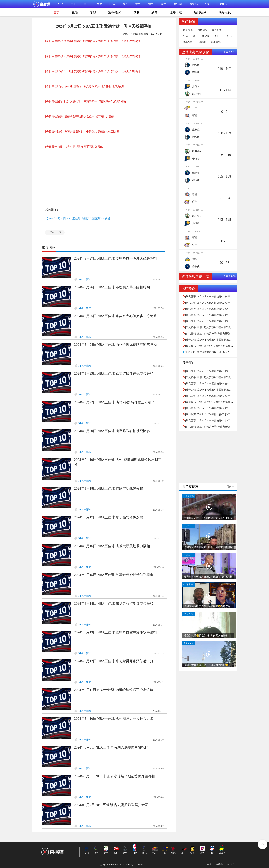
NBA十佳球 (55, 232)
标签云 (210, 864)
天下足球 (217, 30)
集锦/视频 (115, 12)
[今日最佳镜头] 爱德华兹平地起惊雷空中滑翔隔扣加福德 (80, 117)
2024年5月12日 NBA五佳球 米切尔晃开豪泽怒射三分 (114, 661)
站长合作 (231, 864)
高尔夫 (222, 853)
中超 (74, 4)
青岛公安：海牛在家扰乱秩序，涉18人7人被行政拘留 (214, 352)
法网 (202, 853)
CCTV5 (218, 36)
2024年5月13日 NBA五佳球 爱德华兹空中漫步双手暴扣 (115, 632)
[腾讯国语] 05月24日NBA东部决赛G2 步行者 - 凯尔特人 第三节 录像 (221, 321)
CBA (112, 4)
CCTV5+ (230, 36)
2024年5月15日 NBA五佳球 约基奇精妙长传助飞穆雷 (114, 575)
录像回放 (202, 30)
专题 (93, 12)
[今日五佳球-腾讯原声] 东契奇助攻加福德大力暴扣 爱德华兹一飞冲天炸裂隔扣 (93, 56)
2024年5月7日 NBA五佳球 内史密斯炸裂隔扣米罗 (111, 805)
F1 (182, 853)
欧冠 (125, 4)
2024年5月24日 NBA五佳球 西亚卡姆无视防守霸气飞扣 (115, 345)
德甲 (151, 4)
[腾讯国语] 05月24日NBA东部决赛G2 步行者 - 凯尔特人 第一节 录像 (221, 297)
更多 (229, 486)
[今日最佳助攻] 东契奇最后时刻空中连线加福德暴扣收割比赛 (82, 132)
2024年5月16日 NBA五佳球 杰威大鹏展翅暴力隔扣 (112, 546)
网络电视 (225, 12)
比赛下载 (176, 12)
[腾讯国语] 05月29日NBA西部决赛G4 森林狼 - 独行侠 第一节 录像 (220, 384)
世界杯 (178, 4)
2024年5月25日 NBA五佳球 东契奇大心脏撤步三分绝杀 (115, 316)
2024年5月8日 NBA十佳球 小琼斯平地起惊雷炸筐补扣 (115, 776)
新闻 (155, 12)
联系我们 (220, 864)
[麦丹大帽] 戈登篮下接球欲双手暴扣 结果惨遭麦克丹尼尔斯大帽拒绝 (221, 340)
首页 (57, 13)
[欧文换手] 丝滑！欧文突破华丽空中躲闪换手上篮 (212, 327)
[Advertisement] (104, 180)
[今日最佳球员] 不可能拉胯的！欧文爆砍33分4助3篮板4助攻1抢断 (85, 86)
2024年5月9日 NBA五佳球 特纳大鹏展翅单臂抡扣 (111, 747)
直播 (75, 12)
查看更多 (228, 52)
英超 (86, 4)
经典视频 (200, 12)
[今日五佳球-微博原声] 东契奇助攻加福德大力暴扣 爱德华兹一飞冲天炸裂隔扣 (93, 41)
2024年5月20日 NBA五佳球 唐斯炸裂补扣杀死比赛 (112, 431)
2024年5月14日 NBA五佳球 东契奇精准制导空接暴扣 (114, 603)
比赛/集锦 (188, 30)
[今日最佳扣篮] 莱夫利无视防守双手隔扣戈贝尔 (74, 147)
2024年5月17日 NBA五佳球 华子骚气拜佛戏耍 (109, 517)
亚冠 (208, 4)
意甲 (138, 4)
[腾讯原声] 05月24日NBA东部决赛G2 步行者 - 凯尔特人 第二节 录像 (221, 309)
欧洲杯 (194, 4)
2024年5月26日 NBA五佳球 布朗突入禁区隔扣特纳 (112, 287)
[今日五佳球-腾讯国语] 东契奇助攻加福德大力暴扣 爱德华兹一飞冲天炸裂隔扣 (93, 71)
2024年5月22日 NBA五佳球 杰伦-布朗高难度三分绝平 (114, 402)
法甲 (164, 4)
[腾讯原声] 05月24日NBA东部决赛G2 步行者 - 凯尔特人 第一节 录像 (221, 315)
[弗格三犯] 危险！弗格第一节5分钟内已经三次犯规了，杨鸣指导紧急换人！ (225, 334)
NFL (212, 853)
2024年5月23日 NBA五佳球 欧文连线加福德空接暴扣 (114, 373)
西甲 (99, 4)
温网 (192, 853)
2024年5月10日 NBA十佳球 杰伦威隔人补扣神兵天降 (114, 719)
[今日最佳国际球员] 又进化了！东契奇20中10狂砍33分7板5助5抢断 (86, 101)
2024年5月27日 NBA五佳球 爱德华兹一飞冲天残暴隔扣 (115, 258)
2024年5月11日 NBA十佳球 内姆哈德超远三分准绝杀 (114, 690)
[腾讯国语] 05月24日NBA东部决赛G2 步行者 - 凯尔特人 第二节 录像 (221, 303)
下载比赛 (204, 36)
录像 (136, 12)
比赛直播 (202, 42)
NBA (61, 4)
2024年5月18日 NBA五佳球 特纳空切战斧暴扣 (109, 488)
